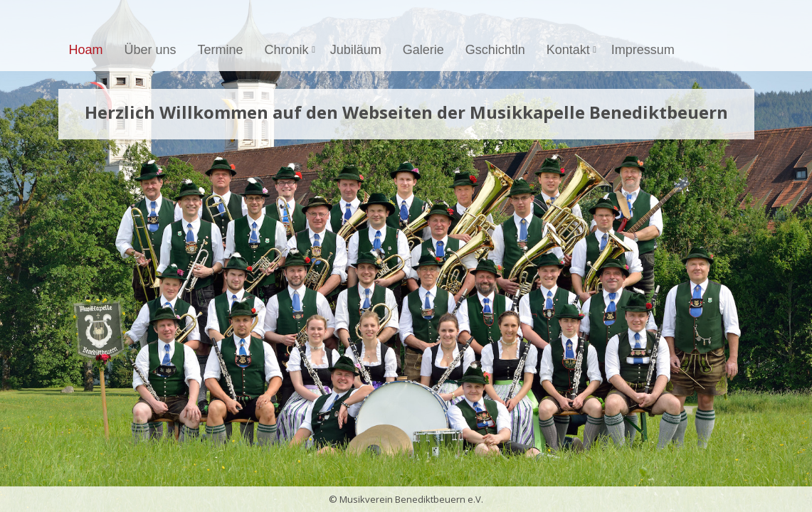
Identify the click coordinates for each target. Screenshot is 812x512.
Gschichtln (495, 50)
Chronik (292, 50)
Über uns (151, 50)
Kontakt (574, 50)
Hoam (86, 50)
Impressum (643, 50)
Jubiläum (356, 50)
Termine (221, 50)
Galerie (423, 50)
